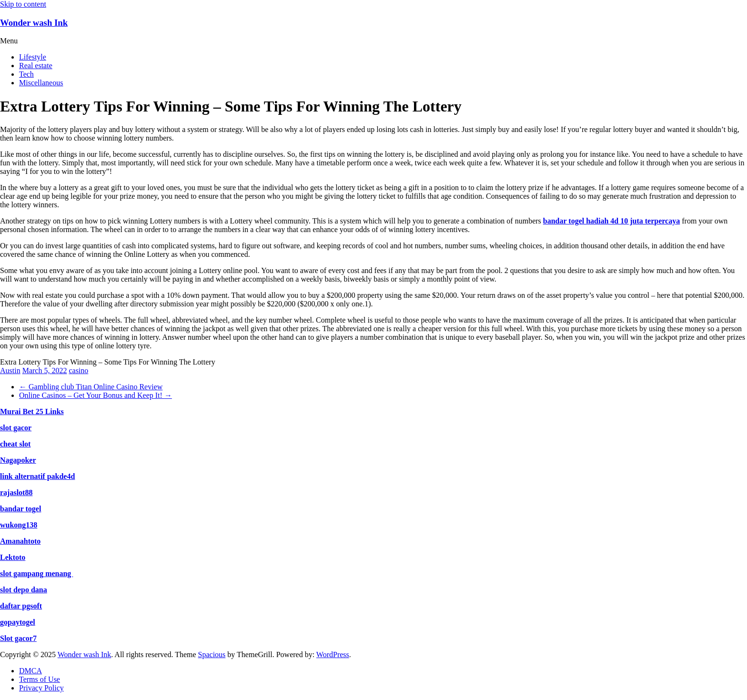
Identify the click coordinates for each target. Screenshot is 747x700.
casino (78, 370)
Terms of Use (40, 679)
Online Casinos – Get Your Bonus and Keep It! (96, 395)
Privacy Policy (41, 688)
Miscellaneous (41, 83)
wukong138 (19, 525)
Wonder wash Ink (34, 23)
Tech (26, 74)
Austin (10, 370)
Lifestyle (33, 57)
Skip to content (23, 4)
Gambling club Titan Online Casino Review (91, 387)
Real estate (36, 66)
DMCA (30, 671)
